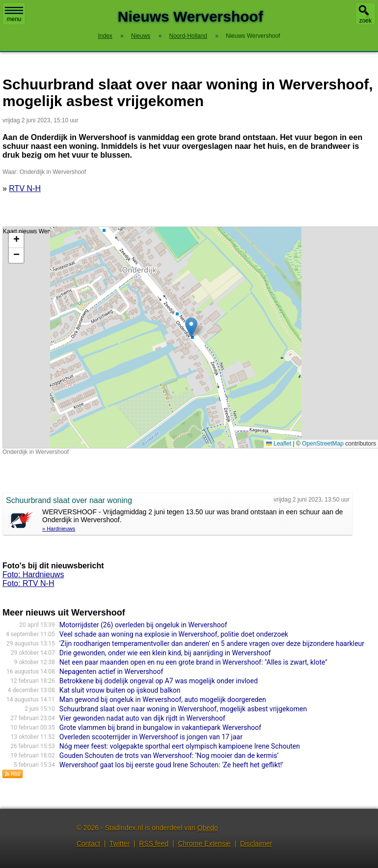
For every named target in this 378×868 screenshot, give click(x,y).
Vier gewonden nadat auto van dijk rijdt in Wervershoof (142, 718)
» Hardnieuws (59, 529)
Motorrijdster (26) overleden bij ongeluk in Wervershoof (143, 625)
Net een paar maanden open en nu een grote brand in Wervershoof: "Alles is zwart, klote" (193, 662)
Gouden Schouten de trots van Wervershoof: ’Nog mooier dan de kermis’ (169, 756)
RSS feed (154, 843)
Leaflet (279, 444)
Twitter (120, 843)
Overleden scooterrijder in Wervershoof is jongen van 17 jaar (151, 737)
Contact (88, 843)
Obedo (208, 828)
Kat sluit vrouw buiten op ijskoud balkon (120, 690)
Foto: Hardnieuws (33, 574)
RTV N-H (25, 188)
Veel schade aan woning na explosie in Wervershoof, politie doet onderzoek (174, 634)
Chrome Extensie (204, 843)
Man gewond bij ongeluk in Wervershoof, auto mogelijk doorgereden (163, 700)
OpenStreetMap (323, 444)
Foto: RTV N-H (28, 583)
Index (105, 36)
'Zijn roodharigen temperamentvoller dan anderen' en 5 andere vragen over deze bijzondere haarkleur (212, 644)
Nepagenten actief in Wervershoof (111, 672)
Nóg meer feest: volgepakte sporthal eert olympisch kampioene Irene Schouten (180, 746)
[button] (191, 327)
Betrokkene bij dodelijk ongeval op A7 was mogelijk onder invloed (159, 681)
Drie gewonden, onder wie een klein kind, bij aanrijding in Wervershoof (165, 653)
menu (14, 15)
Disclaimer (256, 843)
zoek (365, 21)
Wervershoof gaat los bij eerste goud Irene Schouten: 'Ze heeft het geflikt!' (171, 765)
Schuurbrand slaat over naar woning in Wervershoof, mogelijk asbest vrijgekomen (183, 709)
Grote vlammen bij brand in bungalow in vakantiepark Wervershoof (160, 728)
